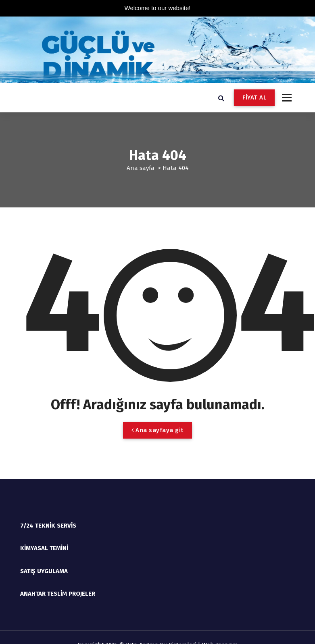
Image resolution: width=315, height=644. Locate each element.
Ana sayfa (141, 168)
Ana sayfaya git (157, 430)
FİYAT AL (254, 97)
